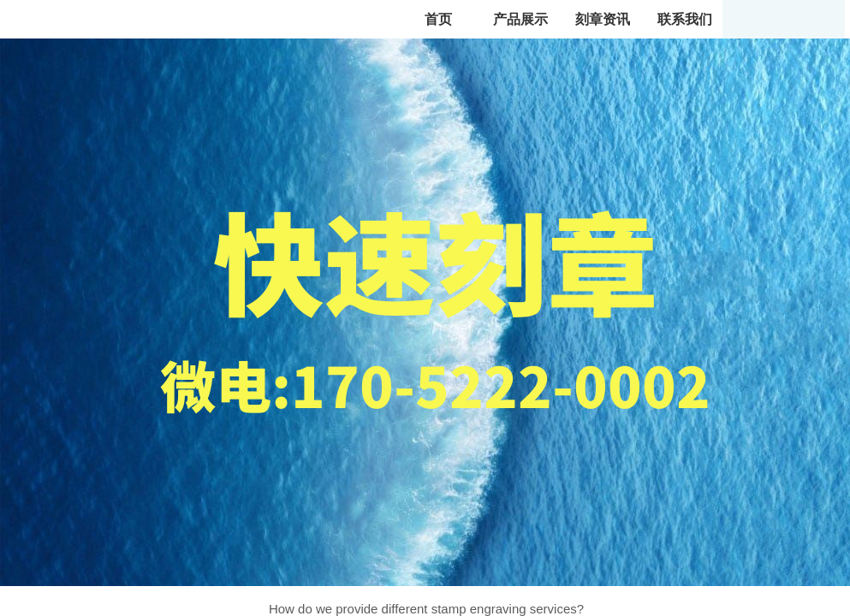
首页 (438, 19)
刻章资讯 (603, 19)
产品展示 (520, 19)
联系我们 (685, 19)
